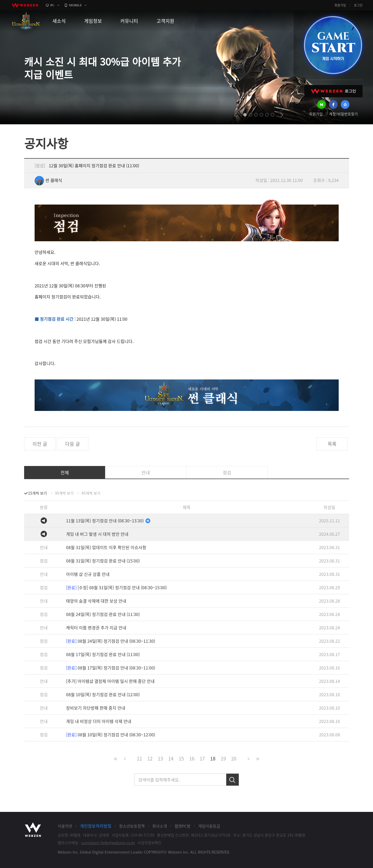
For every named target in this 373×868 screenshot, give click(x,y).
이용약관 (65, 826)
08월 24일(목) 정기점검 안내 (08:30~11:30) (111, 641)
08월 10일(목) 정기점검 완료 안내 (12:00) (103, 694)
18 (213, 759)
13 (160, 759)
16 (192, 759)
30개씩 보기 (64, 493)
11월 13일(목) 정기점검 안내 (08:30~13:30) (108, 521)
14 (171, 759)
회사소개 (160, 826)
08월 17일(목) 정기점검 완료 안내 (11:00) (103, 654)
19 (223, 759)
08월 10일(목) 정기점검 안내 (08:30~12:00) (111, 735)
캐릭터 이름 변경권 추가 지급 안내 (96, 628)
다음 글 (73, 444)
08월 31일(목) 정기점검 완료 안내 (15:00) (103, 561)
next (282, 115)
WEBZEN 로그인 (333, 91)
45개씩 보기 (91, 493)
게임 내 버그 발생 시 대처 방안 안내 (97, 534)
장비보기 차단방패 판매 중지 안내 (96, 708)
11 (139, 759)
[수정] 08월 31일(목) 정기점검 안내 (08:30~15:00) (116, 587)
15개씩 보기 (37, 493)
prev (236, 115)
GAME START (333, 45)
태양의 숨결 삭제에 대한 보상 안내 (96, 601)
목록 (332, 444)
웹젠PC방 (183, 826)
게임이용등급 (209, 826)
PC (52, 5)
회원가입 (340, 5)
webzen (25, 5)
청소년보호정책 (132, 826)
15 (181, 759)
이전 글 (40, 444)
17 (202, 759)
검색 (233, 780)
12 (150, 759)
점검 (227, 472)
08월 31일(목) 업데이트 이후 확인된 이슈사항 (106, 547)
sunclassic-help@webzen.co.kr (108, 843)
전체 (65, 472)
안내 (146, 472)
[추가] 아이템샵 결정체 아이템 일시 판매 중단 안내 (110, 681)
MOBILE (75, 5)
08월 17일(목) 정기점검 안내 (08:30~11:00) (111, 668)
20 (234, 759)
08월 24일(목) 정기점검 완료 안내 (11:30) (103, 614)
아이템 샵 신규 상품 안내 (88, 574)
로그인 (358, 5)
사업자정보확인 (150, 843)
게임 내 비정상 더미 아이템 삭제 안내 (99, 721)
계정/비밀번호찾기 (343, 114)
